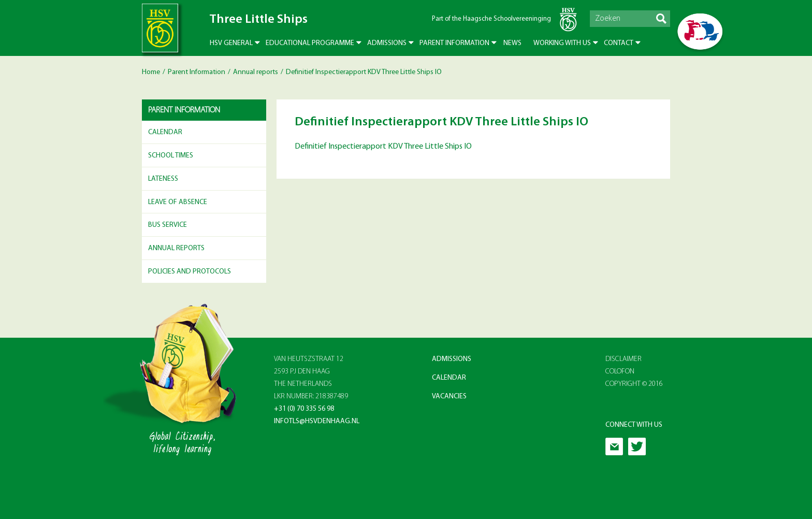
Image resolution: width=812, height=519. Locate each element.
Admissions (387, 43)
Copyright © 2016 (634, 384)
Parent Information (454, 43)
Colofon (620, 372)
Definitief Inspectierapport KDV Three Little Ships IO (383, 147)
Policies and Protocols (190, 272)
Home (151, 72)
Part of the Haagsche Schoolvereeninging (491, 19)
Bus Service (168, 225)
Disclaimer (624, 359)
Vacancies (449, 397)
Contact (619, 43)
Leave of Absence (178, 202)
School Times (171, 156)
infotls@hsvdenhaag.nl (317, 421)
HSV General (231, 43)
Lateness (163, 179)
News (512, 43)
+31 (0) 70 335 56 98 (304, 409)
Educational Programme (310, 43)
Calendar (165, 132)
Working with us (562, 43)
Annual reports (256, 72)
